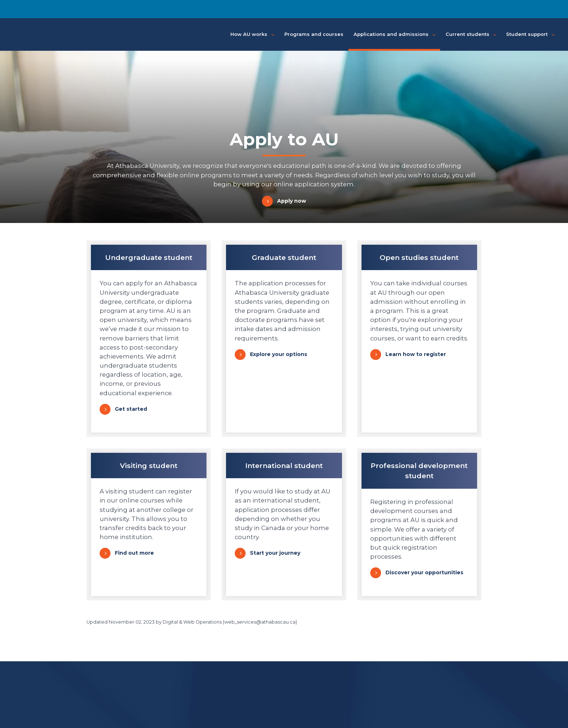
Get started (131, 409)
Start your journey (275, 553)
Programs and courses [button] (314, 34)
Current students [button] (471, 34)
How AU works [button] (252, 34)
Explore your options (279, 354)
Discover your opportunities (424, 572)
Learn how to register (416, 354)
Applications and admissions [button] (394, 34)
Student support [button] (530, 34)
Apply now (292, 201)
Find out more (134, 553)
